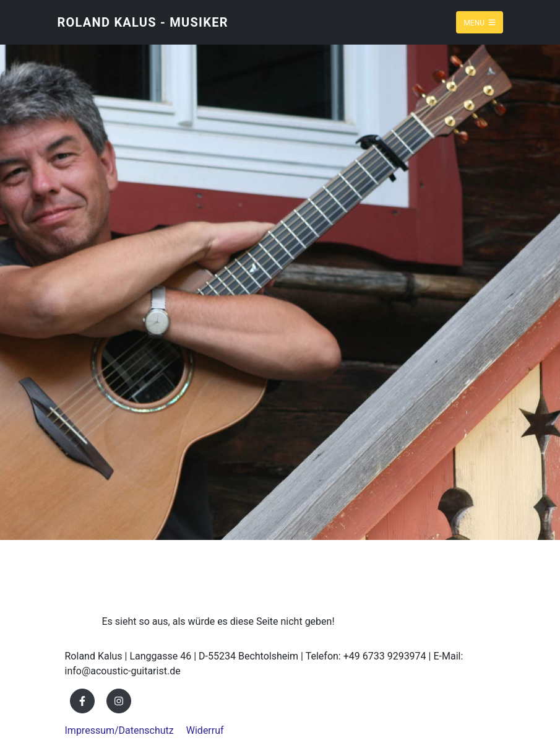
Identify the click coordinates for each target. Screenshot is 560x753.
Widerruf (205, 730)
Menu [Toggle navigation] (479, 22)
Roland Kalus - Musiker (143, 22)
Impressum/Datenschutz (119, 730)
